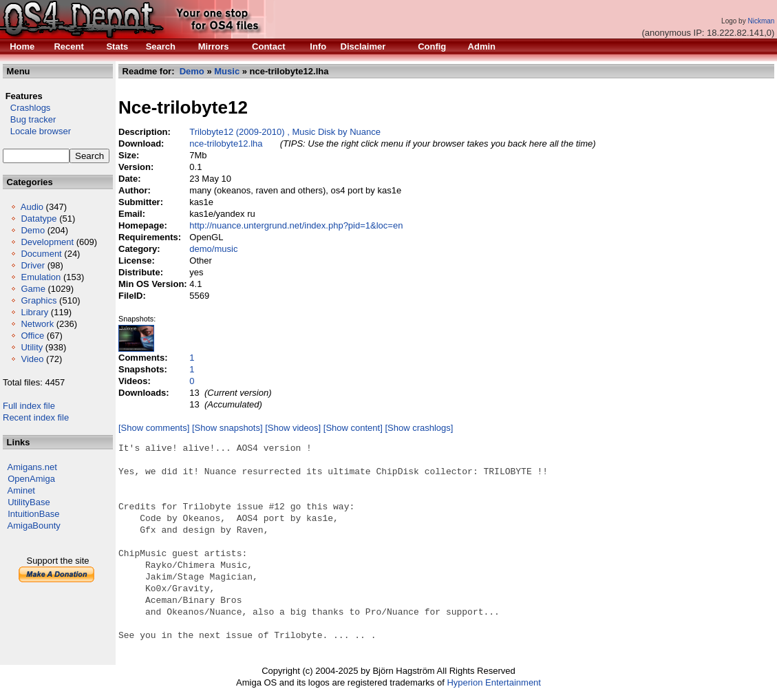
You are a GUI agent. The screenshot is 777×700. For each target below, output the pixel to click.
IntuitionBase (33, 514)
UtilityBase (29, 502)
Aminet (21, 490)
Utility (32, 347)
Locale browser (37, 131)
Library (34, 312)
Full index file (29, 406)
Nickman (761, 21)
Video (32, 359)
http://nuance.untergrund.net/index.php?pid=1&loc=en (296, 225)
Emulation (41, 277)
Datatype (39, 219)
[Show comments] (154, 428)
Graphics (39, 300)
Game (33, 289)
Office (32, 336)
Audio (32, 207)
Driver (33, 265)
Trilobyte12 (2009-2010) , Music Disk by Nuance (285, 132)
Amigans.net (32, 467)
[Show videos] (293, 428)
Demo (33, 230)
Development (47, 242)
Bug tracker (29, 119)
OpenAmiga (31, 479)
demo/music (213, 249)
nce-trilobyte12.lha (226, 144)
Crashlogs (26, 108)
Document (41, 254)
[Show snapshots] (227, 428)
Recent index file (36, 417)
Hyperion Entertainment (494, 682)
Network (37, 324)
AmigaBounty (34, 526)
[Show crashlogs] (419, 428)
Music (227, 71)
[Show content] (353, 428)
